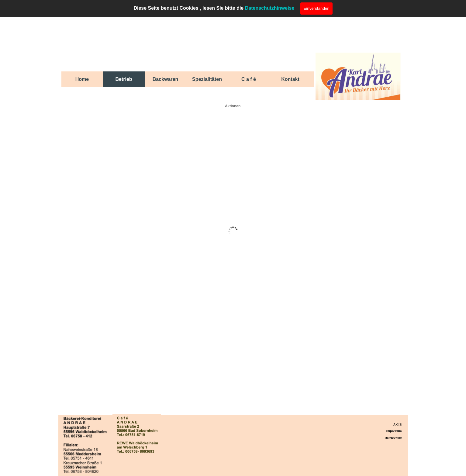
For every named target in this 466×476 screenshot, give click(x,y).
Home (82, 79)
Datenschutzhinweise (270, 8)
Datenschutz (393, 438)
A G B (398, 424)
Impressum (394, 431)
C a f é (249, 79)
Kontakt (290, 79)
